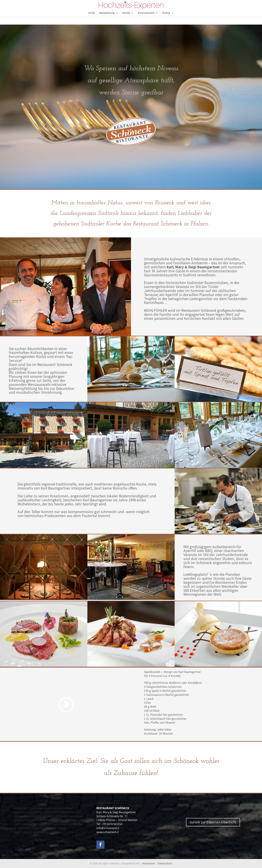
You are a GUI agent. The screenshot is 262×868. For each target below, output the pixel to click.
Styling (166, 13)
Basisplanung (107, 13)
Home (92, 13)
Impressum (148, 863)
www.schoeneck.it (108, 832)
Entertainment (146, 13)
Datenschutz (165, 863)
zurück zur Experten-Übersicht (213, 822)
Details (126, 13)
